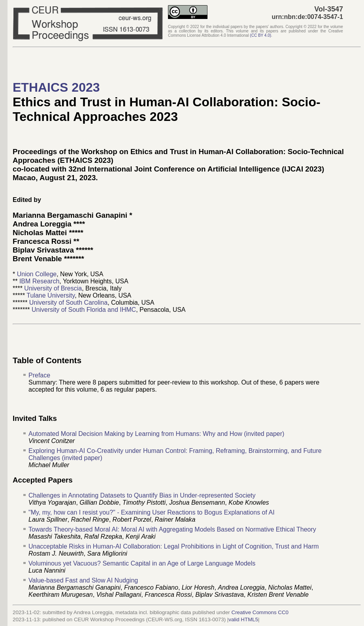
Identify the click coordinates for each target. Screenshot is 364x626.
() (260, 35)
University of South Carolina (68, 303)
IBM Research (39, 281)
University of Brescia (53, 288)
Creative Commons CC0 (260, 612)
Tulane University (51, 295)
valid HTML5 (243, 619)
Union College (37, 274)
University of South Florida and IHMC (84, 310)
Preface (39, 375)
